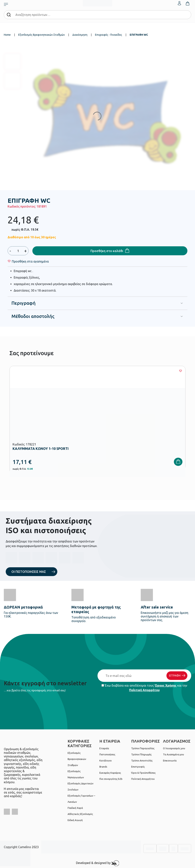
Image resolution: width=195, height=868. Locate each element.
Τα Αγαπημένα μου (173, 754)
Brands (103, 767)
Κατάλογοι (105, 761)
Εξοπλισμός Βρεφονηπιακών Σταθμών (42, 35)
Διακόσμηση (80, 35)
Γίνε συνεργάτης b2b (111, 779)
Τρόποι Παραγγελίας (143, 748)
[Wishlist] (30, 261)
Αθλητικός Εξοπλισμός (80, 814)
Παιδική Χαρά (75, 808)
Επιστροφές (138, 767)
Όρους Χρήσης (166, 685)
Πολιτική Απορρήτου (144, 690)
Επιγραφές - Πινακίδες (109, 35)
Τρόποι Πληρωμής (141, 754)
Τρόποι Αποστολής (142, 761)
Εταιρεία (104, 748)
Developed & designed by (98, 863)
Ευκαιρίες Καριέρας (110, 773)
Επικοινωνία (170, 761)
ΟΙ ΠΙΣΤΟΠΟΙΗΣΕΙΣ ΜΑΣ (29, 572)
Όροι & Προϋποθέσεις (143, 773)
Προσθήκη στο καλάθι (107, 251)
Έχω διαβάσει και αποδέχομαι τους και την (144, 688)
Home (7, 35)
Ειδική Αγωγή (75, 820)
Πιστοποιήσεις (107, 754)
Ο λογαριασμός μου (174, 748)
